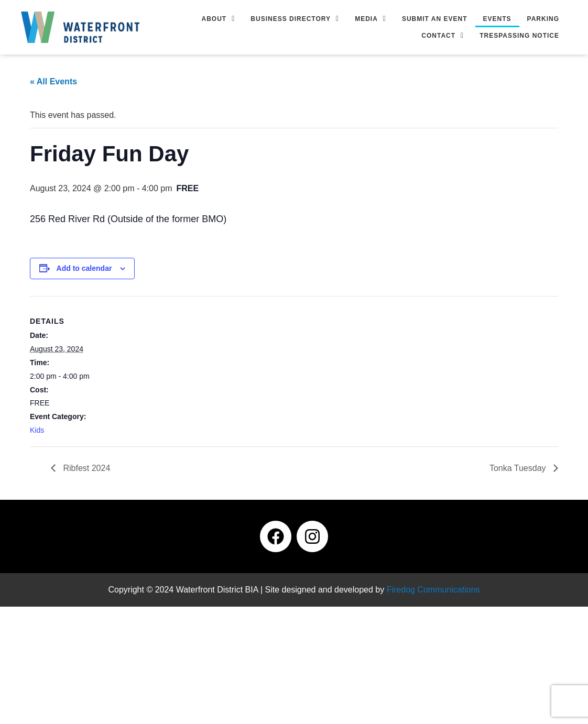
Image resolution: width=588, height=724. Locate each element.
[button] (219, 19)
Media (371, 19)
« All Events (53, 81)
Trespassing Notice (519, 36)
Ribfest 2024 (85, 468)
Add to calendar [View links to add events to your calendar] (84, 268)
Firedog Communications (433, 590)
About (219, 19)
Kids (37, 430)
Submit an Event (435, 19)
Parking (543, 19)
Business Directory (295, 19)
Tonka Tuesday (519, 468)
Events (497, 19)
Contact (443, 36)
